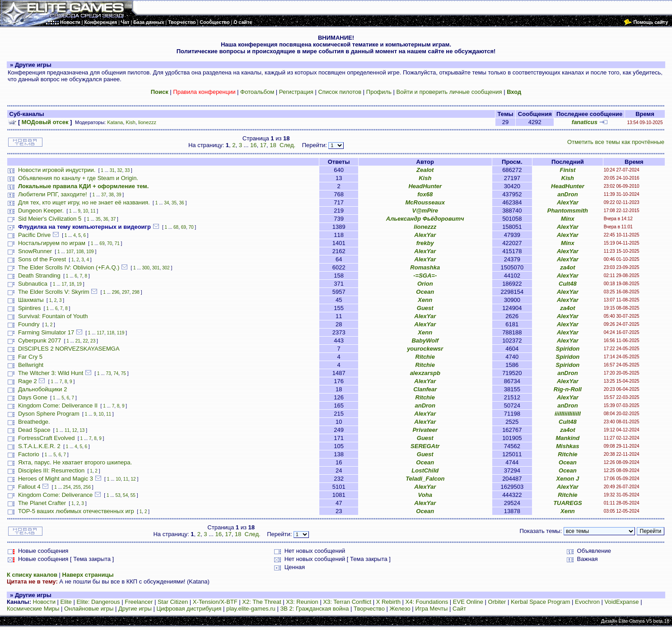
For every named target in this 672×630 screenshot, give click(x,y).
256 (87, 487)
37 (104, 195)
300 (146, 268)
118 (110, 333)
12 (75, 430)
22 (85, 341)
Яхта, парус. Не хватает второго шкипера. (75, 462)
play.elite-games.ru (251, 609)
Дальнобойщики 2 (43, 389)
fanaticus (585, 122)
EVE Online (468, 602)
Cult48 (568, 284)
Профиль (379, 92)
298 (136, 292)
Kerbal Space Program (541, 602)
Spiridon (568, 349)
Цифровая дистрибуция (189, 609)
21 (78, 341)
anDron (568, 194)
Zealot (425, 170)
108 (80, 252)
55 (133, 495)
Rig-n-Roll (568, 389)
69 (184, 227)
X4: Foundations (427, 602)
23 (93, 341)
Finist (568, 170)
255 (77, 487)
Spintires (30, 308)
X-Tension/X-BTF (215, 602)
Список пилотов (340, 92)
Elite (66, 602)
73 (108, 373)
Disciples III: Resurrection (51, 470)
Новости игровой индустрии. (57, 170)
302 (166, 268)
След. (287, 145)
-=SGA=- (425, 276)
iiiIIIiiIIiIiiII (568, 414)
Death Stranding (39, 276)
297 (126, 292)
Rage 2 (28, 381)
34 (166, 203)
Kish (131, 122)
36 (182, 203)
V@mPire (425, 211)
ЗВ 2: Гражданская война (314, 609)
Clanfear (425, 389)
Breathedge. (34, 422)
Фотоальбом (257, 92)
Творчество (369, 609)
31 (112, 170)
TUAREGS (568, 503)
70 (191, 227)
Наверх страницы (88, 575)
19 (79, 284)
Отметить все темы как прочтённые (616, 142)
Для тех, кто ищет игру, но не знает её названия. (84, 202)
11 (93, 211)
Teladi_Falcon (425, 479)
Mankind (568, 438)
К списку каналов (32, 575)
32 (119, 170)
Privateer (425, 430)
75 (124, 373)
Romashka (425, 267)
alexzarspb (425, 373)
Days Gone (33, 397)
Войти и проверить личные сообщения (449, 92)
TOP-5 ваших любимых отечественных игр (76, 511)
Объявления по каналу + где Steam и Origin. (78, 178)
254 (67, 487)
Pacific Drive (34, 235)
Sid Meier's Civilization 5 (50, 219)
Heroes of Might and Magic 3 (56, 479)
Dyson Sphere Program (49, 414)
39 (119, 195)
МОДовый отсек (45, 122)
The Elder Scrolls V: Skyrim (54, 292)
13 (82, 430)
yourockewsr (425, 349)
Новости (44, 602)
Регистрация (296, 92)
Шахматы (31, 300)
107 (70, 252)
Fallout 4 (29, 487)
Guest (425, 308)
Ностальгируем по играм (52, 243)
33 (127, 170)
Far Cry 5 (30, 357)
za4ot (567, 267)
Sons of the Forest (42, 259)
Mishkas (567, 446)
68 (176, 227)
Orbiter (497, 602)
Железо (400, 609)
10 (86, 211)
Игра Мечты (431, 609)
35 (174, 203)
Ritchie (425, 357)
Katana (115, 122)
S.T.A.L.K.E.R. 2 (39, 446)
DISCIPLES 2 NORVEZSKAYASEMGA (69, 349)
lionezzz (147, 122)
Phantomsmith (568, 211)
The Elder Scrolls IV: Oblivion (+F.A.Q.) (69, 267)
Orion (425, 284)
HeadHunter (425, 186)
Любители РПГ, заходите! (53, 194)
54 (125, 495)
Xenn (425, 300)
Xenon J (568, 479)
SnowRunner (35, 251)
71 (117, 243)
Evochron (587, 602)
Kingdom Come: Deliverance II (58, 405)
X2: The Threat (261, 602)
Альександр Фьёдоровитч (425, 219)
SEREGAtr (425, 446)
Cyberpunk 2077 (40, 340)
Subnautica (33, 284)
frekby (425, 243)
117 (100, 333)
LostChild (425, 470)
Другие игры (135, 609)
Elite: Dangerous (98, 602)
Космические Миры (33, 609)
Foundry (29, 324)
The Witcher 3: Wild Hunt (51, 373)
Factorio (29, 454)
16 (253, 145)
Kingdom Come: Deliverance (55, 495)
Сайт (459, 609)
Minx (568, 219)
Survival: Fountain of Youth (53, 316)
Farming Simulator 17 (46, 332)
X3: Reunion (302, 602)
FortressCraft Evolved (47, 438)
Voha (425, 495)
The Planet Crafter (42, 503)
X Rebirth (388, 602)
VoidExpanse (622, 602)
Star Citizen (173, 602)
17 (263, 145)
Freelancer (139, 602)
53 (118, 495)
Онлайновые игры (89, 609)
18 (273, 145)
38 (111, 195)
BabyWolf (425, 340)
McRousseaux (425, 202)
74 (116, 373)
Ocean (425, 292)
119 (121, 333)
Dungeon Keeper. (41, 211)
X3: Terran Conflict (347, 602)
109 (90, 252)
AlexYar (568, 202)
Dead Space (34, 430)
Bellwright (31, 365)
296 (116, 292)
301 (156, 268)
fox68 (425, 194)
